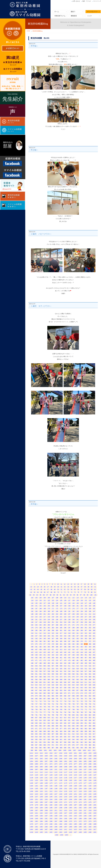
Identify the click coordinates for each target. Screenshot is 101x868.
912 (73, 734)
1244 (70, 797)
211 (86, 614)
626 (82, 685)
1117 (66, 772)
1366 (51, 821)
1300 (70, 808)
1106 (80, 769)
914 (82, 734)
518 (32, 669)
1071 (46, 764)
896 (73, 731)
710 (32, 701)
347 (53, 639)
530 (82, 669)
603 (53, 682)
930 (82, 737)
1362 (32, 821)
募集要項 (77, 16)
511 (69, 666)
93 (67, 595)
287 (69, 628)
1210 (41, 791)
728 (41, 704)
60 (92, 589)
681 (45, 696)
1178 (90, 783)
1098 (41, 769)
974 (65, 745)
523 (53, 669)
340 (90, 636)
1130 (61, 775)
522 (49, 669)
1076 (70, 764)
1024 (90, 753)
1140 (41, 778)
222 (65, 617)
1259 (75, 799)
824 (41, 720)
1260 (80, 799)
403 (86, 647)
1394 (51, 827)
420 (90, 650)
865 (78, 726)
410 (49, 650)
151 (36, 606)
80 (92, 592)
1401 (85, 827)
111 (69, 598)
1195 (36, 789)
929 (78, 737)
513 (78, 666)
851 (86, 723)
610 (82, 682)
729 (45, 704)
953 (45, 742)
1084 (41, 767)
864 (73, 726)
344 (41, 639)
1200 (61, 789)
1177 (85, 783)
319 (69, 633)
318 (65, 633)
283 (53, 628)
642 (82, 688)
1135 (85, 775)
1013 (36, 753)
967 (36, 745)
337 (78, 636)
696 (41, 699)
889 (45, 731)
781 (61, 712)
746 (49, 707)
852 (90, 723)
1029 (46, 756)
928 (73, 737)
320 (73, 633)
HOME (28, 31)
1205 (85, 789)
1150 (90, 778)
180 (90, 609)
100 (91, 595)
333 (61, 636)
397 (61, 647)
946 (82, 739)
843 (53, 723)
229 (94, 617)
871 (36, 729)
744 (41, 707)
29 (55, 587)
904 (41, 734)
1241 (56, 797)
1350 (41, 819)
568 (41, 677)
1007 (75, 750)
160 (73, 606)
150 (32, 606)
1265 (36, 802)
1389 (95, 824)
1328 (70, 813)
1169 (46, 783)
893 (61, 731)
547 (86, 671)
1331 (85, 813)
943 (69, 739)
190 (65, 611)
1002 (50, 750)
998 (32, 750)
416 (73, 650)
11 (61, 584)
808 (41, 718)
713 (45, 701)
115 (86, 598)
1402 (90, 827)
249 (45, 622)
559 (69, 674)
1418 (32, 832)
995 (86, 748)
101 (95, 595)
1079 (85, 764)
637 (61, 688)
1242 (61, 797)
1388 (90, 824)
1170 (51, 783)
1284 (61, 805)
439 (36, 655)
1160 (70, 780)
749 (61, 707)
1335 (36, 816)
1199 (56, 789)
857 (45, 726)
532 (90, 669)
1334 (32, 816)
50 (58, 589)
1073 (56, 764)
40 (92, 587)
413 (61, 650)
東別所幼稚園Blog (38, 31)
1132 (70, 775)
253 (61, 622)
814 (65, 718)
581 (94, 677)
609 (78, 682)
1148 (80, 778)
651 (53, 690)
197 (94, 611)
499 (86, 663)
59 (88, 589)
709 (94, 699)
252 (57, 622)
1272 (70, 802)
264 (41, 625)
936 (41, 739)
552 (41, 674)
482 (82, 660)
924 (57, 737)
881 (78, 729)
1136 (90, 775)
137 (45, 603)
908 (57, 734)
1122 (90, 772)
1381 (56, 824)
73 (68, 592)
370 (82, 641)
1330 (80, 813)
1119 (75, 772)
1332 (90, 813)
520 (41, 669)
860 (57, 726)
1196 (41, 789)
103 (36, 598)
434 (82, 652)
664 (41, 693)
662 (32, 693)
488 (41, 663)
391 (36, 647)
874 (49, 729)
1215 (66, 791)
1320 (32, 813)
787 (86, 712)
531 (86, 669)
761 (45, 709)
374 (32, 644)
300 (57, 630)
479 (69, 660)
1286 (70, 805)
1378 (41, 824)
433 (78, 652)
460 (57, 658)
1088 (61, 767)
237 (61, 620)
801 (78, 715)
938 (49, 739)
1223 (36, 794)
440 (41, 655)
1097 (36, 769)
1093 (85, 767)
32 (65, 587)
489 (45, 663)
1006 (70, 750)
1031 (56, 756)
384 (73, 644)
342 (32, 639)
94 (71, 595)
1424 (61, 832)
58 (85, 589)
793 (45, 715)
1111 (36, 772)
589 (61, 680)
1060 (61, 761)
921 (45, 737)
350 (65, 639)
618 (49, 685)
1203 (75, 789)
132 (90, 600)
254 (65, 622)
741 (94, 704)
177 (78, 609)
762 (49, 709)
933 (94, 737)
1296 (51, 808)
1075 (66, 764)
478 (65, 660)
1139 (36, 778)
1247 (85, 797)
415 (69, 650)
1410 (61, 829)
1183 (46, 786)
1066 (90, 761)
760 (41, 709)
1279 (36, 805)
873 (45, 729)
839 (36, 723)
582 (32, 680)
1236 (32, 797)
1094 (90, 767)
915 (86, 734)
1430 (90, 832)
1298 (61, 808)
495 (69, 663)
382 (65, 644)
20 (92, 584)
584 (41, 680)
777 (45, 712)
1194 (32, 789)
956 (57, 742)
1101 (56, 769)
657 (78, 690)
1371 (75, 821)
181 (94, 609)
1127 (46, 775)
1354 (61, 819)
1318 (90, 810)
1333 (95, 813)
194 (82, 611)
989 (61, 748)
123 (53, 600)
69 (55, 592)
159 (69, 606)
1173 (66, 783)
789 (94, 712)
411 (53, 650)
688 (73, 696)
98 (84, 595)
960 (73, 742)
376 (41, 644)
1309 (46, 810)
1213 (56, 791)
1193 (95, 786)
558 (65, 674)
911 (69, 734)
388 (90, 644)
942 (65, 739)
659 (86, 690)
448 (73, 655)
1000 (40, 750)
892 (57, 731)
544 (73, 671)
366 (65, 641)
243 (86, 620)
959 (69, 742)
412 (57, 650)
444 (57, 655)
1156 (51, 780)
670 (65, 693)
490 (49, 663)
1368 (61, 821)
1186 (61, 786)
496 (73, 663)
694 (32, 699)
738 (82, 704)
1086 (51, 767)
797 (61, 715)
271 (69, 625)
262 (32, 625)
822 (32, 720)
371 (86, 641)
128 (73, 600)
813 (61, 718)
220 (57, 617)
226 (82, 617)
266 (49, 625)
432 (73, 652)
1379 (46, 824)
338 (82, 636)
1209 (36, 791)
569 (45, 677)
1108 (90, 769)
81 (95, 592)
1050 (80, 759)
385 (78, 644)
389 (94, 644)
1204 (80, 789)
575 (69, 677)
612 (90, 682)
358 (32, 641)
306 (82, 630)
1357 (75, 819)
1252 (41, 799)
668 (57, 693)
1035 (75, 756)
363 (53, 641)
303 (69, 630)
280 (41, 628)
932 (90, 737)
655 (69, 690)
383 (69, 644)
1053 (95, 759)
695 (36, 699)
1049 (75, 759)
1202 (70, 789)
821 (94, 718)
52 (65, 589)
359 (36, 641)
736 (73, 704)
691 (86, 696)
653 (61, 690)
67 (48, 592)
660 (90, 690)
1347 (95, 816)
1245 (75, 797)
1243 (66, 797)
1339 (56, 816)
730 (49, 704)
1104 (70, 769)
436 (90, 652)
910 (65, 734)
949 (94, 739)
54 (72, 589)
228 (90, 617)
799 (69, 715)
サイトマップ (97, 1)
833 (78, 720)
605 (61, 682)
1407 (46, 829)
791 (36, 715)
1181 (36, 786)
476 (57, 660)
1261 (85, 799)
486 (32, 663)
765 (61, 709)
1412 (70, 829)
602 (49, 682)
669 (61, 693)
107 (53, 598)
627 (86, 685)
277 (94, 625)
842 (49, 723)
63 (35, 592)
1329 (75, 813)
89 (54, 595)
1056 (41, 761)
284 (57, 628)
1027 (36, 756)
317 (61, 633)
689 (78, 696)
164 (90, 606)
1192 (90, 786)
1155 (46, 780)
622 (65, 685)
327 (36, 636)
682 (49, 696)
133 (94, 600)
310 (32, 633)
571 (53, 677)
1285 (66, 805)
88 (51, 595)
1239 (46, 797)
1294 (41, 808)
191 (69, 611)
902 (32, 734)
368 (73, 641)
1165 (95, 780)
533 (94, 669)
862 (65, 726)
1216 (70, 791)
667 (53, 693)
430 (65, 652)
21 (95, 584)
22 (31, 587)
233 (45, 620)
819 (86, 718)
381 (61, 644)
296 (41, 630)
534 (32, 671)
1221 (95, 791)
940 (57, 739)
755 (86, 707)
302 (65, 630)
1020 (70, 753)
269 (61, 625)
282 (49, 628)
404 (90, 647)
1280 (41, 805)
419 (86, 650)
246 (32, 622)
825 (45, 720)
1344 (80, 816)
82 (30, 595)
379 (53, 644)
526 (65, 669)
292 (90, 628)
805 (94, 715)
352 (73, 639)
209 (78, 614)
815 (69, 718)
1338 (51, 816)
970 (49, 745)
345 (45, 639)
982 (32, 748)
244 (90, 620)
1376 (32, 824)
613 (94, 682)
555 (53, 674)
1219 (85, 791)
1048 (70, 759)
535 (36, 671)
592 (73, 680)
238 (65, 620)
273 (78, 625)
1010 (89, 750)
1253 (46, 799)
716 (57, 701)
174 (65, 609)
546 (82, 671)
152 (41, 606)
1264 (32, 802)
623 (69, 685)
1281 (46, 805)
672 (73, 693)
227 (86, 617)
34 (72, 587)
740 (90, 704)
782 (65, 712)
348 (57, 639)
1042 (41, 759)
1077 (75, 764)
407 (36, 650)
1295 (46, 808)
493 (61, 663)
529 (78, 669)
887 (36, 731)
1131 (66, 775)
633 (45, 688)
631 (36, 688)
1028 (41, 756)
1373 (85, 821)
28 (51, 587)
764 (57, 709)
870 (32, 729)
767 (69, 709)
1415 (85, 829)
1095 (95, 767)
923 (53, 737)
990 (65, 748)
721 (78, 701)
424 (41, 652)
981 (94, 745)
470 (32, 660)
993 (78, 748)
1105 (75, 769)
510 (65, 666)
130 (82, 600)
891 (53, 731)
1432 (57, 835)
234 (49, 620)
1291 (95, 805)
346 (49, 639)
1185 (56, 786)
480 (73, 660)
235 (53, 620)
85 (41, 595)
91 (61, 595)
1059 (56, 761)
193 (78, 611)
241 (78, 620)
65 (41, 592)
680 (41, 696)
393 (45, 647)
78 (85, 592)
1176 (80, 783)
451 (86, 655)
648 (41, 690)
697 (45, 699)
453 (94, 655)
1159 (66, 780)
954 (49, 742)
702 (65, 699)
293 (94, 628)
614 (32, 685)
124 (57, 600)
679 (36, 696)
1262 (90, 799)
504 (41, 666)
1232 (80, 794)
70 (58, 592)
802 (82, 715)
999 (36, 750)
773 (94, 709)
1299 (66, 808)
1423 (56, 832)
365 (61, 641)
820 (90, 718)
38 (85, 587)
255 (69, 622)
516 (90, 666)
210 (82, 614)
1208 (32, 791)
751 (69, 707)
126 (65, 600)
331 (53, 636)
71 (61, 592)
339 (86, 636)
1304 (90, 808)
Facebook (13, 162)
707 (86, 699)
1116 (61, 772)
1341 (66, 816)
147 (86, 603)
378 (49, 644)
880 (73, 729)
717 (61, 701)
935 (36, 739)
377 (45, 644)
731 (53, 704)
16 (78, 584)
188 (57, 611)
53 (68, 589)
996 (90, 748)
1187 (66, 786)
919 (36, 737)
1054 (32, 761)
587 (53, 680)
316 (57, 633)
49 (55, 589)
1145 (66, 778)
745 (45, 707)
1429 (85, 832)
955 (53, 742)
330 (49, 636)
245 (94, 620)
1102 (61, 769)
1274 (80, 802)
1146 (70, 778)
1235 (95, 794)
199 (36, 614)
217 (45, 617)
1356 (70, 819)
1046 (61, 759)
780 (57, 712)
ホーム (60, 12)
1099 (46, 769)
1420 (41, 832)
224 (73, 617)
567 (36, 677)
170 (49, 609)
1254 (51, 799)
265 (45, 625)
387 (86, 644)
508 (57, 666)
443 (53, 655)
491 (53, 663)
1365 (46, 821)
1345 (85, 816)
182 (32, 611)
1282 (51, 805)
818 (82, 718)
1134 (80, 775)
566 (32, 677)
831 (69, 720)
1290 (90, 805)
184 (41, 611)
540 (57, 671)
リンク (93, 16)
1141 (46, 778)
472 (41, 660)
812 (57, 718)
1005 (65, 750)
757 (94, 707)
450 (82, 655)
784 (73, 712)
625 (78, 685)
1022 (80, 753)
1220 (90, 791)
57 (82, 589)
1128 (51, 775)
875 (53, 729)
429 (61, 652)
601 (45, 682)
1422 (51, 832)
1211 (46, 791)
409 (45, 650)
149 (94, 603)
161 (78, 606)
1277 (95, 802)
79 (88, 592)
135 (36, 603)
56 (78, 589)
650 (49, 690)
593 (78, 680)
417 (78, 650)
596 (90, 680)
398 (65, 647)
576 (73, 677)
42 (31, 589)
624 (73, 685)
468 (90, 658)
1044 (51, 759)
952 (41, 742)
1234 (90, 794)
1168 (41, 783)
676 (90, 693)
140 (57, 603)
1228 (61, 794)
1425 (66, 832)
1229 (66, 794)
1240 (51, 797)
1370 (70, 821)
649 (45, 690)
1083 (36, 767)
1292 (32, 808)
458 (49, 658)
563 (86, 674)
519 (36, 669)
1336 (41, 816)
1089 (66, 767)
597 (94, 680)
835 (86, 720)
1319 (95, 810)
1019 (66, 753)
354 (82, 639)
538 (49, 671)
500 (90, 663)
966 (32, 745)
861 (61, 726)
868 (90, 726)
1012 (32, 753)
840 (41, 723)
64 (38, 592)
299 (53, 630)
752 (73, 707)
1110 (32, 772)
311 (36, 633)
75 (75, 592)
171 (53, 609)
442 (49, 655)
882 (82, 729)
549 (94, 671)
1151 (95, 778)
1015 (46, 753)
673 (78, 693)
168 (41, 609)
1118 (70, 772)
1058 (51, 761)
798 (65, 715)
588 (57, 680)
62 (31, 592)
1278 (32, 805)
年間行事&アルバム (60, 16)
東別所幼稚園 (50, 9)
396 (57, 647)
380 (57, 644)
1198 (51, 789)
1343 (75, 816)
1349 (36, 819)
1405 (36, 829)
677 (94, 693)
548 (90, 671)
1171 (56, 783)
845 (61, 723)
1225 (46, 794)
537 (45, 671)
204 (57, 614)
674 (82, 693)
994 (82, 748)
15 (75, 584)
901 (94, 731)
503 (36, 666)
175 (69, 609)
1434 (66, 835)
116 (90, 598)
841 (45, 723)
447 (69, 655)
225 (78, 617)
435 (86, 652)
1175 (75, 783)
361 (45, 641)
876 (57, 729)
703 (69, 699)
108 (57, 598)
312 (41, 633)
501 (94, 663)
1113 (46, 772)
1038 (90, 756)
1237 (36, 797)
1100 (51, 769)
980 (90, 745)
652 (57, 690)
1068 (32, 764)
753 (78, 707)
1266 (41, 802)
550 (32, 674)
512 (73, 666)
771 (86, 709)
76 (78, 592)
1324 (51, 813)
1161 (75, 780)
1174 (70, 783)
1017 (56, 753)
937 (45, 739)
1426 (70, 832)
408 (41, 650)
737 (78, 704)
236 (57, 620)
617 (45, 685)
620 (57, 685)
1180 (32, 786)
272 (73, 625)
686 (65, 696)
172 (57, 609)
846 (65, 723)
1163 (85, 780)
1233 (85, 794)
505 (45, 666)
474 (49, 660)
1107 (85, 769)
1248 (90, 797)
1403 (95, 827)
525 (61, 669)
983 (36, 748)
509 (61, 666)
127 (69, 600)
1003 (55, 750)
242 (82, 620)
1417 (95, 829)
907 (53, 734)
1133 (75, 775)
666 (49, 693)
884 (90, 729)
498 (82, 663)
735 (69, 704)
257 (78, 622)
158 (65, 606)
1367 (56, 821)
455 (36, 658)
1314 (70, 810)
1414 (80, 829)
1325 (56, 813)
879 (69, 729)
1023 (85, 753)
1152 (32, 780)
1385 (75, 824)
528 (73, 669)
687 (69, 696)
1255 (56, 799)
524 (57, 669)
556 (57, 674)
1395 (56, 827)
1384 (70, 824)
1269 (56, 802)
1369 (66, 821)
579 (86, 677)
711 (36, 701)
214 (32, 617)
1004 (60, 750)
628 (90, 685)
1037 (85, 756)
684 (57, 696)
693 (94, 696)
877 (61, 729)
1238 (41, 797)
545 (78, 671)
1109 (95, 769)
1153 (36, 780)
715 (53, 701)
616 (41, 685)
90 (57, 595)
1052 (90, 759)
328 (41, 636)
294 (32, 630)
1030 (51, 756)
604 (57, 682)
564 (90, 674)
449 (78, 655)
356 (90, 639)
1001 (45, 750)
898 (82, 731)
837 (94, 720)
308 (90, 630)
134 (32, 603)
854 (32, 726)
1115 (56, 772)
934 (32, 739)
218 (49, 617)
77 (82, 592)
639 (69, 688)
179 (86, 609)
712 (41, 701)
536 (41, 671)
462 (65, 658)
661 (94, 690)
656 (73, 690)
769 (78, 709)
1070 (41, 764)
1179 (95, 783)
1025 (95, 753)
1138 (32, 778)
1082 (32, 767)
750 (65, 707)
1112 (41, 772)
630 (32, 688)
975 (69, 745)
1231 (75, 794)
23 (35, 587)
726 (32, 704)
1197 (46, 789)
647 (36, 690)
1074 (61, 764)
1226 (51, 794)
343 (36, 639)
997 (94, 748)
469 (94, 658)
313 (45, 633)
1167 (36, 783)
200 (41, 614)
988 (57, 748)
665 (45, 693)
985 (45, 748)
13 (68, 584)
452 (90, 655)
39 (88, 587)
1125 (36, 775)
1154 (41, 780)
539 (53, 671)
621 (61, 685)
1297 (56, 808)
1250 (32, 799)
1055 (36, 761)
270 (65, 625)
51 (61, 589)
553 (45, 674)
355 (86, 639)
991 (69, 748)
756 (90, 707)
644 (90, 688)
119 (36, 600)
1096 (32, 769)
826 (49, 720)
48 (51, 589)
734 (65, 704)
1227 (56, 794)
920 (41, 737)
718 (65, 701)
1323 (46, 813)
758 (32, 709)
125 (61, 600)
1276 (90, 802)
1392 (41, 827)
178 (82, 609)
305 (78, 630)
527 (69, 669)
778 (49, 712)
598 (32, 682)
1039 (95, 756)
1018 (61, 753)
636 (57, 688)
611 (86, 682)
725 (94, 701)
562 (82, 674)
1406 (41, 829)
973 (61, 745)
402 (82, 647)
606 (65, 682)
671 (69, 693)
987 (53, 748)
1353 (56, 819)
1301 (75, 808)
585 (45, 680)
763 (53, 709)
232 (41, 620)
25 (41, 587)
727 (36, 704)
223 (69, 617)
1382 (61, 824)
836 (90, 720)
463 (69, 658)
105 (45, 598)
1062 (70, 761)
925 (61, 737)
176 (73, 609)
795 (53, 715)
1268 (51, 802)
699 (53, 699)
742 (32, 707)
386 (82, 644)
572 (57, 677)
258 (82, 622)
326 (32, 636)
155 (53, 606)
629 (94, 685)
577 (78, 677)
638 (65, 688)
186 (49, 611)
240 (73, 620)
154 (49, 606)
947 (86, 739)
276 (90, 625)
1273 (75, 802)
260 (90, 622)
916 (90, 734)
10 (58, 584)
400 (73, 647)
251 (53, 622)
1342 (70, 816)
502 (32, 666)
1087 (56, 767)
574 (65, 677)
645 (94, 688)
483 (86, 660)
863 (69, 726)
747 (53, 707)
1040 (32, 759)
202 (49, 614)
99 (88, 595)
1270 (61, 802)
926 (65, 737)
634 (49, 688)
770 (82, 709)
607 (69, 682)
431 (69, 652)
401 (78, 647)
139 (53, 603)
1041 (36, 759)
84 (37, 595)
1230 (70, 794)
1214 (61, 791)
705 (78, 699)
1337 (46, 816)
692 (90, 696)
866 (82, 726)
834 (82, 720)
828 (57, 720)
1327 (66, 813)
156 (57, 606)
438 (32, 655)
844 (57, 723)
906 (49, 734)
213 (94, 614)
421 (94, 650)
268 (57, 625)
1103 (66, 769)
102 (32, 598)
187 (53, 611)
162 (82, 606)
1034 (70, 756)
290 (82, 628)
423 (36, 652)
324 (90, 633)
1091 (75, 767)
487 (36, 663)
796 (57, 715)
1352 (51, 819)
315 (53, 633)
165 (94, 606)
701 (61, 699)
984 (41, 748)
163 (86, 606)
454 (32, 658)
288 (73, 628)
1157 (56, 780)
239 (69, 620)
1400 (80, 827)
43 (35, 589)
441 (45, 655)
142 (65, 603)
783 (69, 712)
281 (45, 628)
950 (32, 742)
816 (73, 718)
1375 (95, 821)
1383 (66, 824)
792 (41, 715)
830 (65, 720)
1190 (80, 786)
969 (45, 745)
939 (53, 739)
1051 (85, 759)
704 (73, 699)
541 (61, 671)
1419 (36, 832)
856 (41, 726)
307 (86, 630)
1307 (36, 810)
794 (49, 715)
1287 (75, 805)
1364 (41, 821)
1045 (56, 759)
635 (53, 688)
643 (86, 688)
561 (78, 674)
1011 (94, 750)
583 (36, 680)
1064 (80, 761)
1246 (80, 797)
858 (49, 726)
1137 (95, 775)
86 (44, 595)
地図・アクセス (87, 1)
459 (53, 658)
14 (71, 584)
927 (69, 737)
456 (41, 658)
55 (75, 589)
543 (69, 671)
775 (36, 712)
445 (61, 655)
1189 (75, 786)
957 (61, 742)
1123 (95, 772)
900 (90, 731)
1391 (36, 827)
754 (82, 707)
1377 (36, 824)
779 (53, 712)
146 (82, 603)
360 (41, 641)
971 (53, 745)
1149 (85, 778)
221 (61, 617)
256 (73, 622)
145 (78, 603)
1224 (41, 794)
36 (78, 587)
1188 (70, 786)
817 (78, 718)
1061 (66, 761)
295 (36, 630)
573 (61, 677)
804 (90, 715)
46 (45, 589)
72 (65, 592)
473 (45, 660)
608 (73, 682)
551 (36, 674)
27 (48, 587)
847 (69, 723)
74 (72, 592)
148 (90, 603)
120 (41, 600)
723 (86, 701)
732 (57, 704)
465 (78, 658)
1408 (51, 829)
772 (90, 709)
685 (61, 696)
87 (47, 595)
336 (73, 636)
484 (90, 660)
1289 (85, 805)
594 (82, 680)
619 (53, 685)
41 (95, 587)
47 (48, 589)
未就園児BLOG (13, 48)
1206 (90, 789)
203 (53, 614)
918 (32, 737)
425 (45, 652)
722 (82, 701)
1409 (56, 829)
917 (94, 734)
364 (57, 641)
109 (61, 598)
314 (49, 633)
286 (65, 628)
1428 (80, 832)
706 (82, 699)
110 (65, 598)
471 (36, 660)
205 (61, 614)
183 (36, 611)
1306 (32, 810)
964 (90, 742)
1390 (32, 827)
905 (45, 734)
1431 (95, 832)
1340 (61, 816)
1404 (32, 829)
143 (69, 603)
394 (49, 647)
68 (51, 592)
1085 (46, 767)
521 (45, 669)
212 (90, 614)
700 (57, 699)
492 (57, 663)
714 (49, 701)
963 (86, 742)
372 (90, 641)
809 (45, 718)
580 (90, 677)
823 (36, 720)
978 (82, 745)
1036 (80, 756)
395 (53, 647)
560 (73, 674)
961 (78, 742)
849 (78, 723)
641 (78, 688)
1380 (51, 824)
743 (36, 707)
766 (65, 709)
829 (61, 720)
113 (78, 598)
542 (65, 671)
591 (69, 680)
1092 (80, 767)
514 (82, 666)
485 (94, 660)
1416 (90, 829)
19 (88, 584)
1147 (75, 778)
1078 (80, 764)
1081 (95, 764)
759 (36, 709)
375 (36, 644)
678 (32, 696)
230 (32, 620)
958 (65, 742)
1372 (80, 821)
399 (69, 647)
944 (73, 739)
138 (49, 603)
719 (69, 701)
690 (82, 696)
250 (49, 622)
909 (61, 734)
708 (90, 699)
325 (94, 633)
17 (82, 584)
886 (32, 731)
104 (41, 598)
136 (41, 603)
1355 (66, 819)
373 (94, 641)
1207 (95, 789)
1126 (41, 775)
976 (73, 745)
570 (49, 677)
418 (82, 650)
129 (78, 600)
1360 (90, 819)
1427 (75, 832)
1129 (56, 775)
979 (86, 745)
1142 (51, 778)
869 (94, 726)
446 (65, 655)
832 (73, 720)
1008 (79, 750)
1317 (85, 810)
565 (94, 674)
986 (49, 748)
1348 (32, 819)
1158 (61, 780)
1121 (85, 772)
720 (73, 701)
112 (73, 598)
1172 (61, 783)
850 (82, 723)
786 (82, 712)
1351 (46, 819)
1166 (32, 783)
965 (94, 742)
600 (41, 682)
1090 (70, 767)
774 (32, 712)
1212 (51, 791)
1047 (66, 759)
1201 (66, 789)
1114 (51, 772)
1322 (41, 813)
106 (49, 598)
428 (57, 652)
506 (49, 666)
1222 (32, 794)
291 (86, 628)
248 (41, 622)
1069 (36, 764)
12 (65, 584)
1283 (56, 805)
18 (85, 584)
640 (73, 688)
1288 (80, 805)
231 (36, 620)
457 (45, 658)
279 (36, 628)
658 (82, 690)
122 (49, 600)
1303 (85, 808)
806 (32, 718)
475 (53, 660)
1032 (61, 756)
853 (94, 723)
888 (41, 731)
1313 (66, 810)
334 (65, 636)
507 (53, 666)
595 (86, 680)
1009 (84, 750)
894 (65, 731)
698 (49, 699)
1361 (95, 819)
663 (36, 693)
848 (73, 723)
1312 (61, 810)
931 (86, 737)
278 (32, 628)
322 (82, 633)
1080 (90, 764)
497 (78, 663)
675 (86, 693)
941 (61, 739)
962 (82, 742)
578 (82, 677)
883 (86, 729)
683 (53, 696)
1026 (32, 756)
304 (73, 630)
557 (61, 674)
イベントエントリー (93, 12)
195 (86, 611)
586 (49, 680)
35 (75, 587)
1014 (41, 753)
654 (65, 690)
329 (45, 636)
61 (95, 589)
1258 (70, 799)
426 (49, 652)
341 (94, 636)
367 (69, 641)
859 (53, 726)
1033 (66, 756)
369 (78, 641)
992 (73, 748)
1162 (80, 780)
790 (32, 715)
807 (36, 718)
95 (74, 595)
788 (90, 712)
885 (94, 729)
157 (61, 606)
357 (94, 639)
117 (94, 598)
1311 (56, 810)
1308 (41, 810)
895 (69, 731)
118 (32, 600)
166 (32, 609)
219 (53, 617)
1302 (80, 808)
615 (36, 685)
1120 (80, 772)
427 (53, 652)
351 (69, 639)
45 (41, 589)
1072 (51, 764)
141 (61, 603)
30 (58, 587)
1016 (51, 753)
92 (64, 595)
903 (36, 734)
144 (73, 603)
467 (86, 658)
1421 (46, 832)
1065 (85, 761)
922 (49, 737)
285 (61, 628)
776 (41, 712)
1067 (95, 761)
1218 (80, 791)
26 (45, 587)
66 (45, 592)
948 (90, 739)
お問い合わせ (76, 1)
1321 (36, 813)
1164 (90, 780)
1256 (61, 799)
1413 (75, 829)
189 (61, 611)
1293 (36, 808)
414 (65, 650)
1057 (46, 761)
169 (45, 609)
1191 (85, 786)
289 (78, 628)
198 (32, 614)
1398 (70, 827)
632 (41, 688)
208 (73, 614)
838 (32, 723)
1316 (80, 810)
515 (86, 666)
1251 (36, 799)
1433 (61, 835)
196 (90, 611)
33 (68, 587)
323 (86, 633)
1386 (80, 824)
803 (86, 715)
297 (45, 630)
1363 (36, 821)
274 (82, 625)
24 (38, 587)
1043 (46, 759)
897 (78, 731)
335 (69, 636)
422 (32, 652)
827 (53, 720)
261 (94, 622)
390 (32, 647)
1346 (90, 816)
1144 (61, 778)
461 (61, 658)
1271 (66, 802)
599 (36, 682)
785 (78, 712)
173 (61, 609)
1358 (80, 819)
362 (49, 641)
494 (65, 663)
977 (78, 745)
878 (65, 729)
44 (38, 589)
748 (57, 707)
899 (86, 731)
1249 (95, 797)
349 (61, 639)
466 (82, 658)
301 (61, 630)
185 (45, 611)
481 (78, 660)
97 (81, 595)
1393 (46, 827)
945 (78, 739)
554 (49, 674)
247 (36, 622)
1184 (51, 786)
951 (36, 742)
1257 (66, 799)
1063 (75, 761)
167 (36, 609)
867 (86, 726)
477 (61, 660)
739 (86, 704)
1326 (61, 813)
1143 (56, 778)
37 (82, 587)
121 (45, 600)
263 (36, 625)
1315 (75, 810)
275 (86, 625)
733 (61, 704)
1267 (46, 802)
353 (78, 639)
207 (69, 614)
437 (94, 652)
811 (53, 718)
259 (86, 622)
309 (94, 630)
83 (34, 595)
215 (36, 617)
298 (49, 630)
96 (77, 595)
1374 (90, 821)
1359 (85, 819)
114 (82, 598)
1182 (41, 786)
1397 (66, 827)
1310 (51, 810)
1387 (85, 824)
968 (41, 745)
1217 (75, 791)
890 (49, 731)
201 (45, 614)
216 (41, 617)
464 (73, 658)
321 (78, 633)
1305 (95, 808)
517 (94, 666)
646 (32, 690)
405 (94, 647)
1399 (75, 827)
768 (73, 709)
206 (65, 614)
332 (57, 636)
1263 (95, 799)
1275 (85, 802)
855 (36, 726)
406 (32, 650)
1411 (66, 829)
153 (45, 606)
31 (61, 587)
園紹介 (77, 12)
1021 (75, 753)
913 (78, 734)
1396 (61, 827)
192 (73, 611)
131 (86, 600)
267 (53, 625)
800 (73, 715)
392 (41, 647)
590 (65, 680)
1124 (32, 775)
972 (57, 745)
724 (90, 701)
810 (49, 718)
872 (41, 729)
